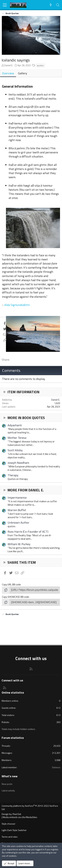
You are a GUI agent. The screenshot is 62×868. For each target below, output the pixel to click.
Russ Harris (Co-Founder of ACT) (28, 532)
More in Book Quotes (26, 418)
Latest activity (8, 790)
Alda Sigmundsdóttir (17, 305)
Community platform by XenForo (30, 807)
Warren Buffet (17, 510)
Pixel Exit (17, 814)
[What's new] (51, 5)
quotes (40, 65)
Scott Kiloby (15, 450)
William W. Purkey (19, 544)
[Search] (58, 5)
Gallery (23, 73)
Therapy (13, 475)
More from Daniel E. (26, 490)
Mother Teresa (17, 438)
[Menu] (5, 5)
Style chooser (9, 824)
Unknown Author (18, 523)
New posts (7, 784)
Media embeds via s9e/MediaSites (20, 817)
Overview (8, 73)
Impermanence (17, 498)
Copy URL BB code (11, 585)
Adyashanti (15, 425)
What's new (10, 776)
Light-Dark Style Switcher (14, 830)
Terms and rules (10, 837)
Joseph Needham (18, 463)
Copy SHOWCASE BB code (15, 597)
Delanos (56, 767)
